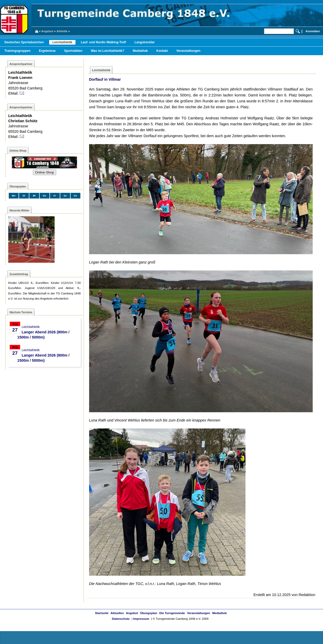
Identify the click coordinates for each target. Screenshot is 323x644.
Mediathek (140, 51)
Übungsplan (149, 613)
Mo (14, 196)
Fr (55, 196)
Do (44, 196)
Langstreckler (145, 42)
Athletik (62, 31)
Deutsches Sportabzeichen (24, 42)
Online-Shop (45, 172)
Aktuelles (117, 613)
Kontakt (162, 51)
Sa (65, 196)
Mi (34, 196)
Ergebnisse (47, 51)
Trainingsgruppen (17, 51)
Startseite (102, 613)
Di (24, 196)
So (75, 196)
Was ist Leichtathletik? (108, 51)
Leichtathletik (62, 42)
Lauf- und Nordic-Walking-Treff (104, 42)
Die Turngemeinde (172, 613)
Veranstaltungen (188, 51)
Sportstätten (73, 51)
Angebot (47, 31)
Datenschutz (121, 619)
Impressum (141, 619)
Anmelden (313, 31)
